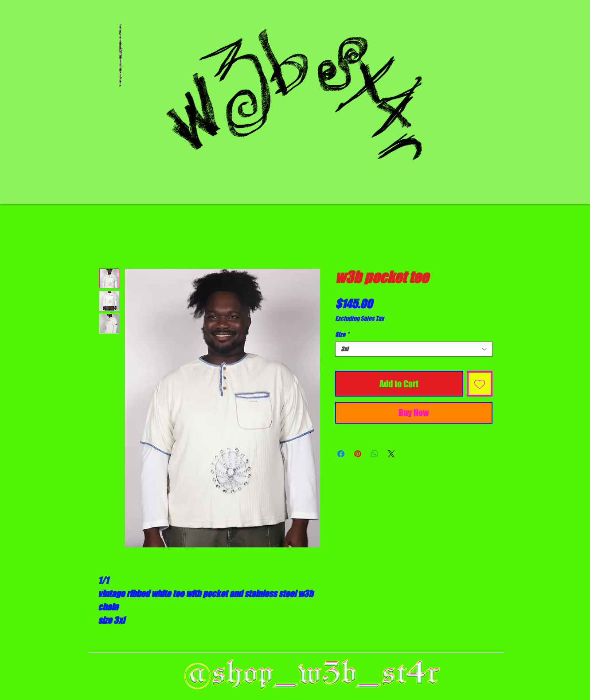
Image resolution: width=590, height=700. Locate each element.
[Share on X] (391, 454)
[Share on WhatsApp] (375, 454)
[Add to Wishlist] (480, 384)
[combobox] (414, 349)
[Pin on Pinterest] (358, 454)
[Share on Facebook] (341, 454)
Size (342, 334)
